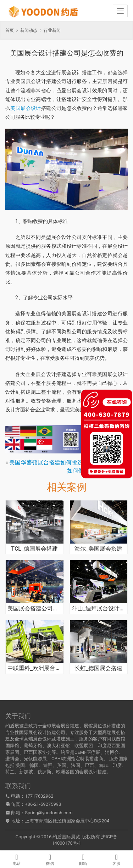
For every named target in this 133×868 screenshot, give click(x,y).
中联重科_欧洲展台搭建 (35, 668)
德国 (34, 765)
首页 (10, 30)
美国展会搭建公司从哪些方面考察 (35, 609)
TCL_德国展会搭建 (34, 549)
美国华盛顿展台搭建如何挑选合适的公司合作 (66, 462)
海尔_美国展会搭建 (98, 549)
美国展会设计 (26, 108)
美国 (20, 765)
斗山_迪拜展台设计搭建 (99, 609)
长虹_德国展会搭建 (98, 668)
